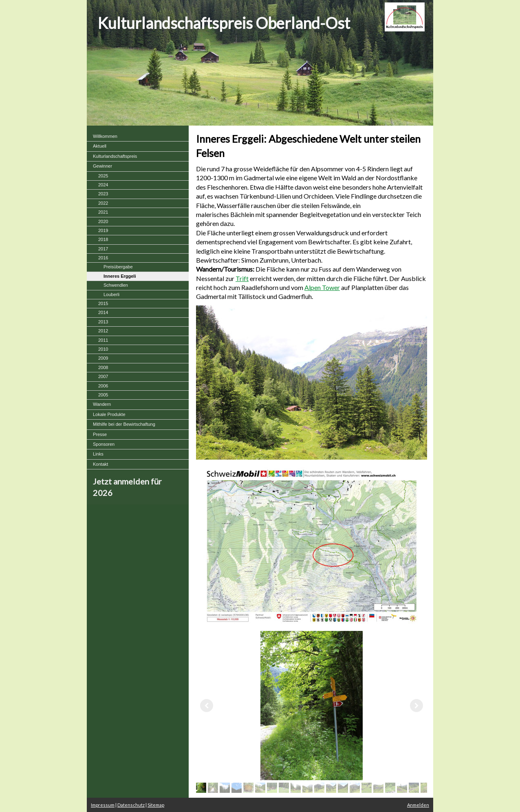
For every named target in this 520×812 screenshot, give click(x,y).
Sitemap (156, 805)
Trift (242, 278)
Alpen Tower (322, 287)
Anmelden (418, 805)
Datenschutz (131, 805)
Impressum (103, 805)
